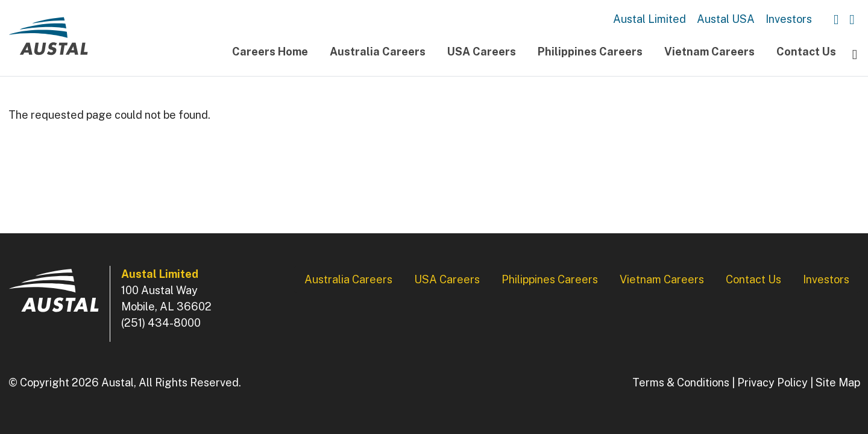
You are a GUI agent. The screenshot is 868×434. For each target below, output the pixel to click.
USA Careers (482, 52)
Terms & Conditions (681, 382)
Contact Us (806, 52)
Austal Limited (649, 19)
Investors (789, 19)
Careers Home (270, 52)
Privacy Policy (772, 382)
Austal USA (726, 19)
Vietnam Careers (709, 52)
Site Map (838, 382)
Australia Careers (378, 52)
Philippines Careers (590, 52)
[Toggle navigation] (855, 54)
